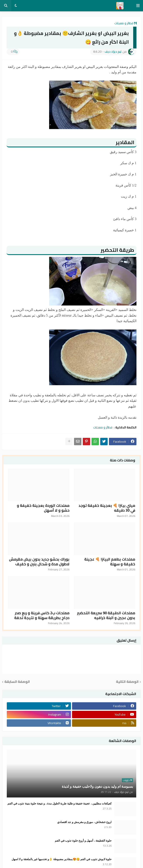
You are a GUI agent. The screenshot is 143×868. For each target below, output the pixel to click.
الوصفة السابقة (17, 682)
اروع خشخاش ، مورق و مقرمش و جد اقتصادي (84, 822)
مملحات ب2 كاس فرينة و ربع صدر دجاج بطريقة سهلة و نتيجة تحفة (42, 615)
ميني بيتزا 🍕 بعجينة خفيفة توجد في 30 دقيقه (107, 508)
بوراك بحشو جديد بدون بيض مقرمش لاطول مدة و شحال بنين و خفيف (39, 562)
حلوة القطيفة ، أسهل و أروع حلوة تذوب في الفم (83, 841)
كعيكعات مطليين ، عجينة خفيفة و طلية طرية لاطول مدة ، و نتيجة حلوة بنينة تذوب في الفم (59, 803)
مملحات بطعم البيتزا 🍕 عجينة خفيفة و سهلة (110, 562)
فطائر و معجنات (124, 23)
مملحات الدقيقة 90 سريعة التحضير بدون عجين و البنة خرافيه (106, 615)
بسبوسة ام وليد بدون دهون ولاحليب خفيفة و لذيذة (97, 786)
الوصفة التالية (127, 682)
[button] (138, 6)
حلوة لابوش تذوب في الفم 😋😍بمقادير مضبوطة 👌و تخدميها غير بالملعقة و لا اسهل (62, 859)
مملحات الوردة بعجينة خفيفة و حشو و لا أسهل (43, 508)
